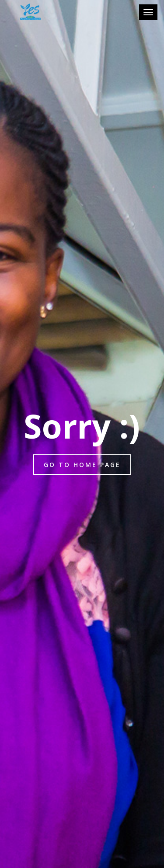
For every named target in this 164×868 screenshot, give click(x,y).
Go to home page (82, 465)
